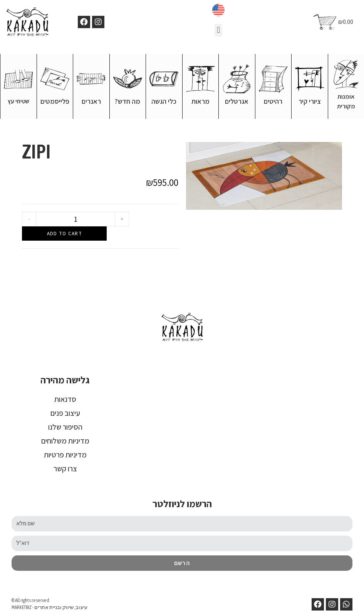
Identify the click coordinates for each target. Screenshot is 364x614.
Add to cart (65, 233)
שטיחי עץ (18, 101)
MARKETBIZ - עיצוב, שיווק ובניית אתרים (49, 607)
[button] (218, 30)
